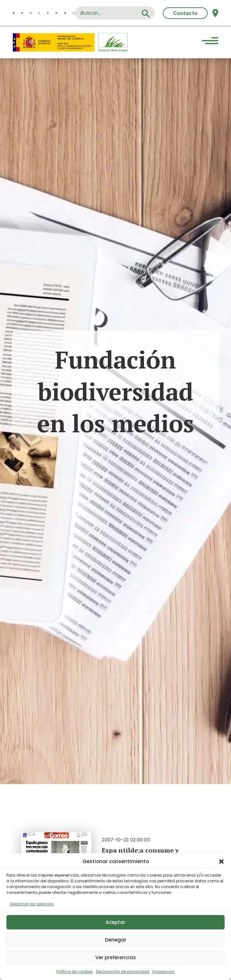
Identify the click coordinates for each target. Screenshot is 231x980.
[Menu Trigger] (210, 41)
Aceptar (115, 922)
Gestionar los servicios (32, 904)
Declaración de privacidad (123, 972)
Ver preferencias (116, 957)
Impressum (163, 972)
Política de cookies (75, 972)
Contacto (185, 13)
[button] (221, 862)
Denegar (116, 940)
